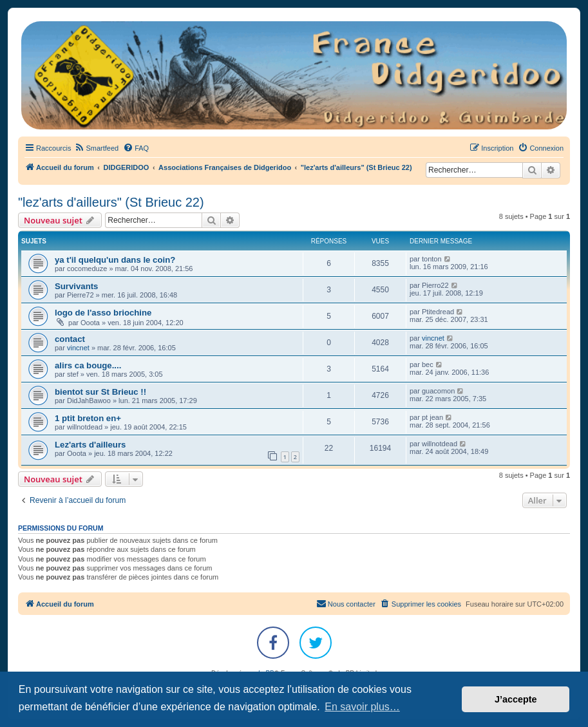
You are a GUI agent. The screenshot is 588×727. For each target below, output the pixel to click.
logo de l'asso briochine (103, 313)
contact (70, 339)
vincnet (78, 348)
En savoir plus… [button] (362, 707)
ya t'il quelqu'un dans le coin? (115, 260)
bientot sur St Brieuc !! (100, 392)
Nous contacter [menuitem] (346, 603)
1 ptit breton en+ (88, 418)
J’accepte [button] (516, 699)
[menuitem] (96, 148)
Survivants (76, 286)
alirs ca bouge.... (88, 365)
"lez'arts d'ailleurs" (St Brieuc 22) (111, 202)
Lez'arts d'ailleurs (90, 445)
